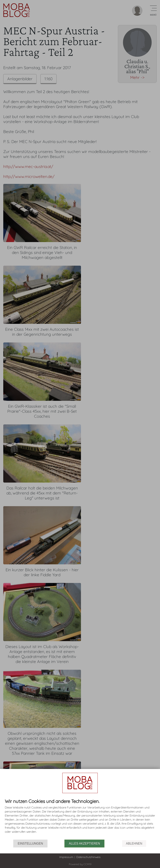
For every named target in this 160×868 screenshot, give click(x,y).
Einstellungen (30, 844)
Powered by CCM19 (80, 864)
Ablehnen (134, 844)
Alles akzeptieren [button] (84, 844)
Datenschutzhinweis (88, 857)
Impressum (66, 857)
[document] (80, 819)
